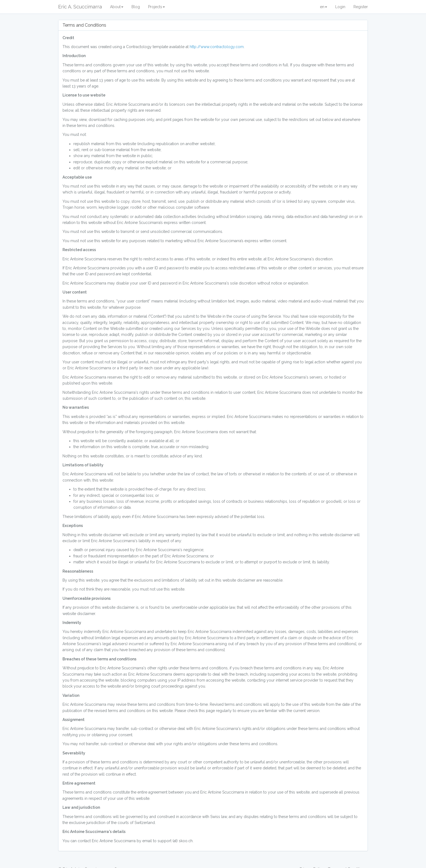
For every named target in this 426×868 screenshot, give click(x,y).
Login (340, 7)
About (117, 7)
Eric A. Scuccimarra (80, 7)
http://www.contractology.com (217, 47)
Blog (136, 7)
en (324, 7)
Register (361, 7)
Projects (156, 7)
